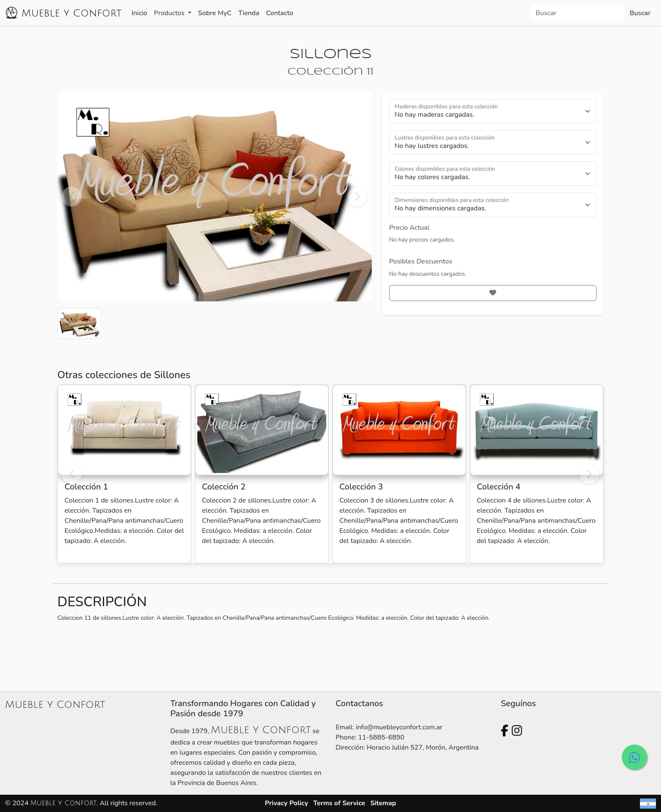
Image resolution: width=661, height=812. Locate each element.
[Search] (578, 13)
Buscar (640, 13)
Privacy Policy (286, 803)
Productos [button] (170, 13)
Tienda (249, 13)
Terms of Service (339, 803)
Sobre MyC (215, 13)
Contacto (280, 13)
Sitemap (383, 803)
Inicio (139, 13)
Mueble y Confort (63, 13)
